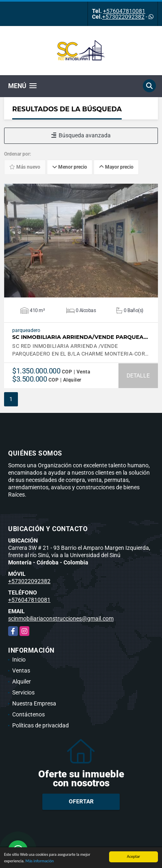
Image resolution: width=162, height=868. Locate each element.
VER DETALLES (81, 241)
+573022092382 (123, 17)
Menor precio (70, 167)
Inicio (19, 660)
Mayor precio (116, 167)
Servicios (23, 692)
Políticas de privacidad (40, 725)
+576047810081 (124, 11)
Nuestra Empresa (34, 703)
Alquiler (22, 681)
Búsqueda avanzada (81, 135)
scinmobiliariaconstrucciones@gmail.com (61, 618)
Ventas (21, 671)
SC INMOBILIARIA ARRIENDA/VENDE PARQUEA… (80, 337)
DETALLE (138, 375)
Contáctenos (28, 714)
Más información (39, 862)
